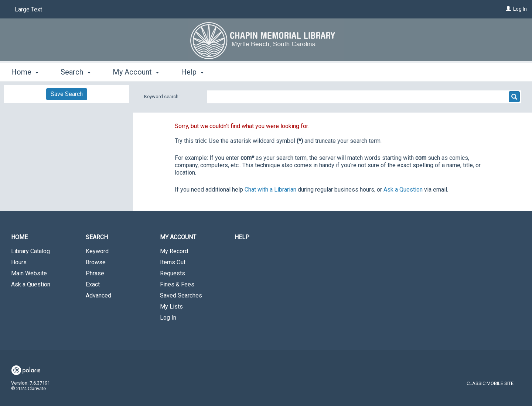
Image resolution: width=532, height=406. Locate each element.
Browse (96, 262)
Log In (520, 9)
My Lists (171, 307)
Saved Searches (181, 295)
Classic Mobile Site (490, 383)
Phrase (95, 273)
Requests (173, 273)
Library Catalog (30, 251)
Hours (19, 262)
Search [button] (75, 72)
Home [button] (25, 72)
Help (242, 237)
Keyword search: (162, 97)
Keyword (97, 251)
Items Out (173, 262)
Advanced (98, 295)
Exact (93, 284)
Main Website (29, 273)
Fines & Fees (177, 284)
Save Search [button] (67, 94)
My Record (174, 251)
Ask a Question (31, 284)
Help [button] (192, 72)
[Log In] (508, 9)
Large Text (28, 9)
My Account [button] (136, 72)
